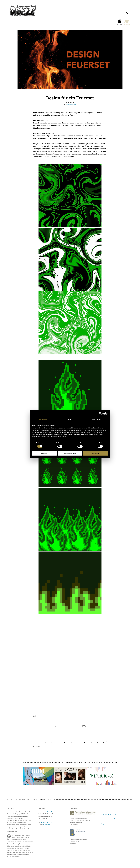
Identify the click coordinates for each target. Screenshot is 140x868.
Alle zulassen (96, 453)
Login (103, 824)
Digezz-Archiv (106, 812)
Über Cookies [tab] (97, 419)
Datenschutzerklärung (108, 818)
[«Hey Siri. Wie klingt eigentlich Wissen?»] (102, 776)
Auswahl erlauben (70, 453)
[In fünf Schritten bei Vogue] (70, 776)
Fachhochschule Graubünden (47, 812)
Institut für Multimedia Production (112, 815)
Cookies (104, 821)
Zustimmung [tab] (43, 419)
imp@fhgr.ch (47, 825)
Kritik (38, 746)
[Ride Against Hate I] (39, 776)
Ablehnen (44, 453)
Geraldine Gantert (71, 104)
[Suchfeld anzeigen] (127, 13)
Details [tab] (70, 419)
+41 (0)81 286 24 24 (47, 822)
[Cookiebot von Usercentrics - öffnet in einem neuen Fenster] (100, 413)
